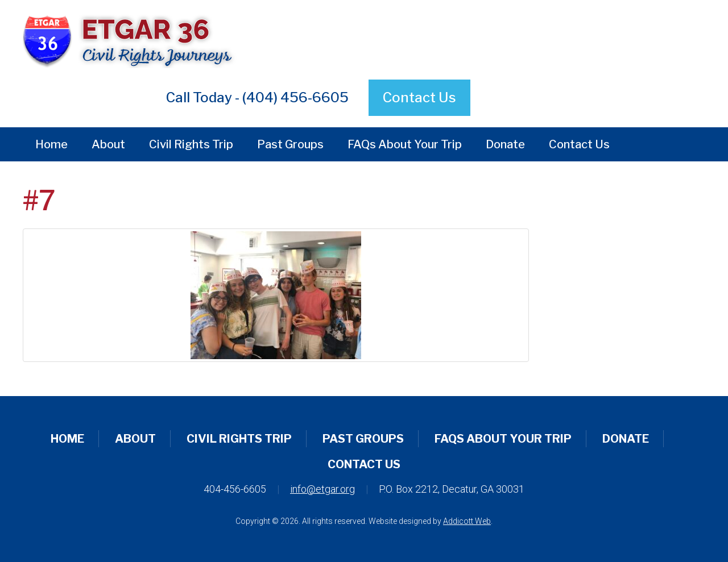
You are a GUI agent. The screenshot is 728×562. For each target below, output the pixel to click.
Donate (505, 144)
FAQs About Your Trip (405, 144)
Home (51, 144)
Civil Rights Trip (191, 144)
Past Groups (290, 144)
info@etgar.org (322, 489)
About (108, 144)
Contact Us (419, 97)
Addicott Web (467, 521)
